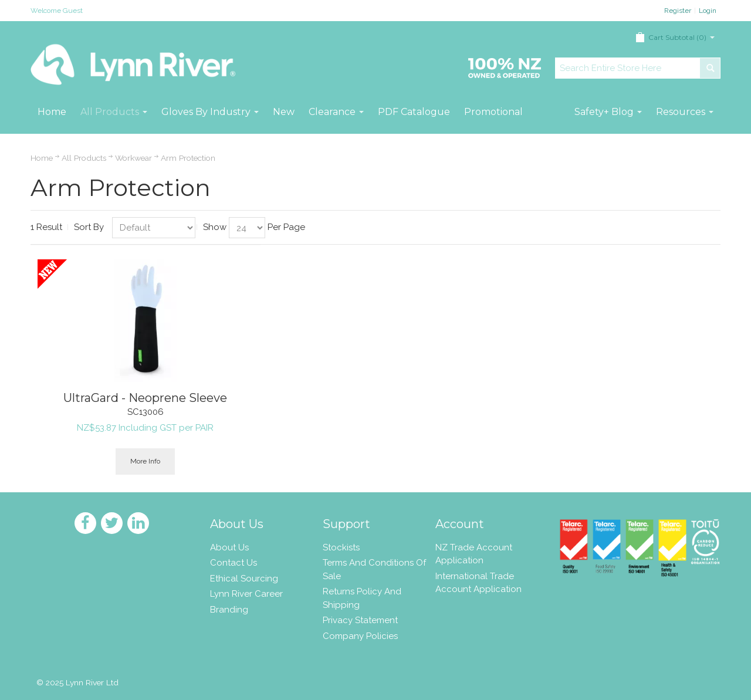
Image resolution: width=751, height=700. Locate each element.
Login (708, 11)
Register (678, 11)
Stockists (341, 547)
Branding (229, 610)
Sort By (89, 227)
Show (215, 227)
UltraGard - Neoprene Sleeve (145, 398)
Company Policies (360, 636)
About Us (229, 547)
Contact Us (234, 563)
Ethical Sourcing (244, 579)
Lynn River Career (246, 594)
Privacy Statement (360, 620)
